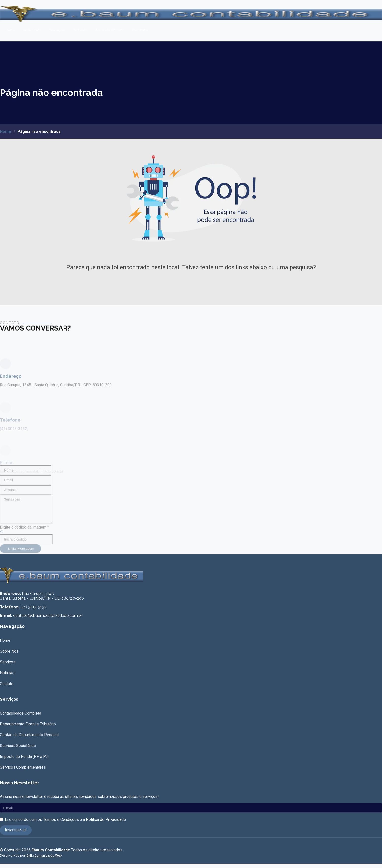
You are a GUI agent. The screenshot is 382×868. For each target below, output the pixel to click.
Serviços (57, 30)
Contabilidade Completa (21, 718)
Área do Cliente (110, 30)
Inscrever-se (16, 834)
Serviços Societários (18, 750)
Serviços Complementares (23, 772)
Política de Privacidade (106, 824)
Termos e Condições (61, 824)
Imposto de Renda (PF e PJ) (24, 761)
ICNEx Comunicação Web (44, 860)
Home (9, 30)
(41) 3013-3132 (33, 611)
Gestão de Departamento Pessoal (29, 739)
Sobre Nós (32, 30)
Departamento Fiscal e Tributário (28, 728)
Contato (140, 30)
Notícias (80, 30)
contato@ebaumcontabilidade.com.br (48, 620)
